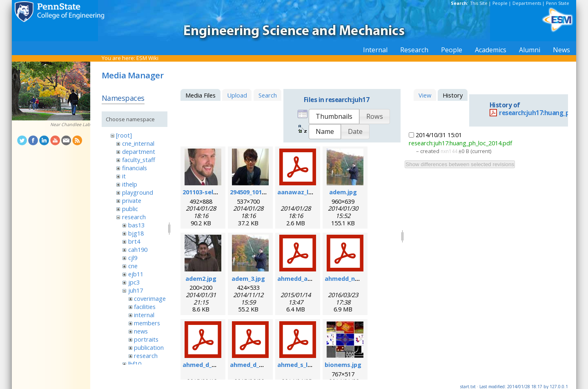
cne (133, 266)
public (130, 209)
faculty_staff (139, 160)
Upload (237, 95)
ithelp (130, 184)
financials (135, 168)
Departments (527, 3)
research (134, 217)
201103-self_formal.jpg (216, 192)
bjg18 (136, 233)
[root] (124, 135)
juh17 (136, 290)
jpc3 (134, 282)
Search (268, 95)
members (147, 323)
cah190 (138, 249)
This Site (479, 3)
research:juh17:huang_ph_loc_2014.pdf (460, 143)
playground (138, 192)
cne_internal (138, 143)
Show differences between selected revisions (460, 164)
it (124, 176)
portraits (146, 339)
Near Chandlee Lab (70, 124)
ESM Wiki (147, 58)
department (139, 151)
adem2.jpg (201, 278)
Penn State (558, 3)
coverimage (150, 298)
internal (144, 315)
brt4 (134, 241)
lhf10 (135, 364)
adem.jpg (343, 192)
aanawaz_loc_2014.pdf (310, 192)
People (500, 3)
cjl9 (133, 258)
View (425, 95)
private (132, 200)
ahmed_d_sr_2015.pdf (261, 365)
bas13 (136, 225)
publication (149, 347)
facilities (145, 307)
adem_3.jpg (248, 278)
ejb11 (136, 274)
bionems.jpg (343, 365)
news (141, 331)
